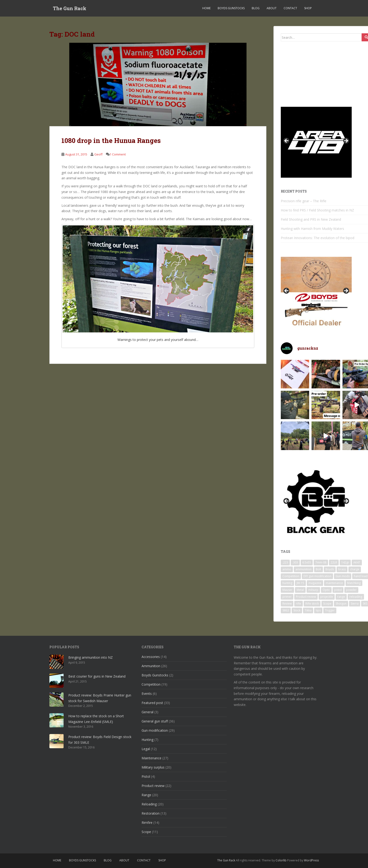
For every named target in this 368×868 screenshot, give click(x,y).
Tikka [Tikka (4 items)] (308, 610)
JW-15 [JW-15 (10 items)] (300, 583)
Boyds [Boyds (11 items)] (330, 569)
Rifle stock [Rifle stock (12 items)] (312, 604)
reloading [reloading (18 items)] (356, 597)
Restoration (151, 813)
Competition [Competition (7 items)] (291, 576)
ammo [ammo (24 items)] (287, 569)
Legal (146, 749)
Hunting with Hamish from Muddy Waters (312, 229)
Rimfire (147, 823)
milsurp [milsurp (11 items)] (313, 590)
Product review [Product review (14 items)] (306, 597)
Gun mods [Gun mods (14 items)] (343, 576)
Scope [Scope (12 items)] (327, 604)
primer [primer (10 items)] (287, 597)
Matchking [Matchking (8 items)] (354, 583)
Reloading (149, 804)
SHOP (308, 8)
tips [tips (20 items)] (318, 610)
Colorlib (281, 860)
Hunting (147, 740)
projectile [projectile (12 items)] (327, 597)
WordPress (311, 860)
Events (147, 694)
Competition (151, 684)
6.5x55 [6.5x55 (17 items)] (307, 562)
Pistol (146, 776)
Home (206, 8)
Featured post (152, 703)
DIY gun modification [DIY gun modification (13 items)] (317, 576)
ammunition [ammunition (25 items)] (303, 569)
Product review (153, 786)
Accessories (151, 657)
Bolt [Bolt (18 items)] (318, 569)
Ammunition (151, 666)
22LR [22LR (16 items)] (334, 562)
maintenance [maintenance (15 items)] (334, 583)
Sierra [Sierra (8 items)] (355, 604)
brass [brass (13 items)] (342, 569)
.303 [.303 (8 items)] (295, 562)
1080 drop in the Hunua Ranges (111, 140)
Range (146, 795)
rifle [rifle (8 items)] (299, 604)
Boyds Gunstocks (231, 8)
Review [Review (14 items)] (287, 604)
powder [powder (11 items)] (351, 590)
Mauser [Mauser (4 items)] (287, 590)
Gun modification (155, 730)
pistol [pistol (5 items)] (338, 590)
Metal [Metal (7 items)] (300, 590)
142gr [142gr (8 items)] (345, 562)
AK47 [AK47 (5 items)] (357, 562)
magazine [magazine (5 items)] (315, 583)
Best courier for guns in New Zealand (97, 676)
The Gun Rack (70, 8)
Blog (256, 8)
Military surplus (153, 767)
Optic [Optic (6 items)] (326, 590)
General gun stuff (155, 721)
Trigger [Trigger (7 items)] (330, 610)
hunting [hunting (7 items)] (287, 583)
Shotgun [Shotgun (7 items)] (341, 604)
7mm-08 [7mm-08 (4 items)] (321, 562)
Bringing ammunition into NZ (91, 657)
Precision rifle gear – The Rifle (304, 201)
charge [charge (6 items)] (355, 569)
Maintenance (152, 758)
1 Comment (118, 154)
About (272, 8)
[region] (316, 142)
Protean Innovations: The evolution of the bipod (318, 238)
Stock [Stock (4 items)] (297, 610)
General (147, 712)
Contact (290, 8)
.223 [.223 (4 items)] (285, 562)
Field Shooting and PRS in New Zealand (311, 219)
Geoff (98, 154)
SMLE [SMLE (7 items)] (286, 610)
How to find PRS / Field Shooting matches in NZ (317, 210)
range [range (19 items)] (341, 597)
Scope (146, 832)
